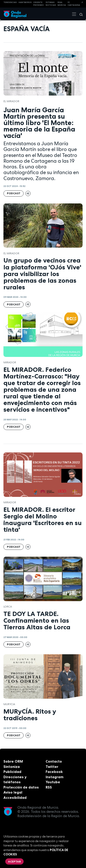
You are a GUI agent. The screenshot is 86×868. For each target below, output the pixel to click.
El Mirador (11, 101)
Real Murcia (62, 4)
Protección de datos (21, 787)
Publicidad (12, 772)
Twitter (52, 767)
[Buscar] (80, 14)
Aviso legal (13, 792)
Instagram (55, 777)
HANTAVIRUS (25, 2)
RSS (49, 787)
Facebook (54, 772)
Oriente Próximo (39, 4)
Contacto (54, 761)
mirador (10, 362)
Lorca (8, 607)
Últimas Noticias (51, 4)
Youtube (53, 782)
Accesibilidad (15, 798)
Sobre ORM (13, 761)
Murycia (9, 704)
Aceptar (14, 861)
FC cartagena (74, 4)
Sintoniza (12, 767)
